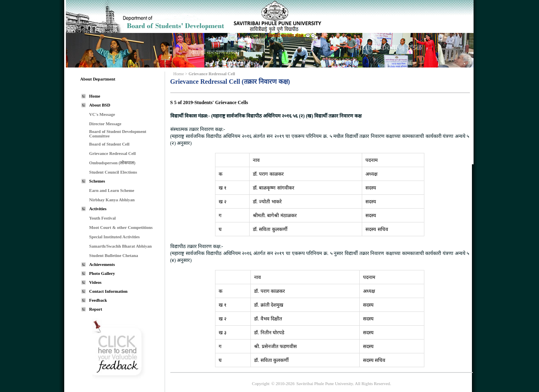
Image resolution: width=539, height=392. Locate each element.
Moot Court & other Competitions (121, 228)
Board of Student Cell (109, 144)
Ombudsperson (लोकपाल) (112, 163)
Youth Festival (102, 218)
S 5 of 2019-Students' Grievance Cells (209, 102)
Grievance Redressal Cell (112, 154)
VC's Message (102, 114)
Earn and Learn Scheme (112, 191)
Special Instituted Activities (114, 237)
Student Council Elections (113, 172)
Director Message (105, 124)
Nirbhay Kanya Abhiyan (112, 200)
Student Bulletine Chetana (113, 256)
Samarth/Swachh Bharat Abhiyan (120, 246)
